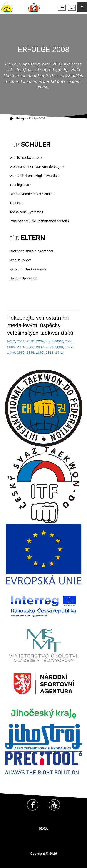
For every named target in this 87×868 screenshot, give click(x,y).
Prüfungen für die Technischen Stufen (39, 221)
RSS (43, 829)
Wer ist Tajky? (20, 260)
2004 (21, 347)
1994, (31, 352)
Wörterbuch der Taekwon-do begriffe (37, 167)
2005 (11, 347)
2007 (59, 341)
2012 (11, 341)
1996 (11, 352)
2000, (60, 347)
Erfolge (21, 118)
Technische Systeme (26, 212)
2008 (50, 341)
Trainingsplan (20, 185)
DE (62, 8)
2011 (21, 341)
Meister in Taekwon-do (28, 269)
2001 (50, 347)
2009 (40, 341)
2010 (30, 341)
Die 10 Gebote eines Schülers (32, 194)
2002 (40, 347)
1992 (50, 352)
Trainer (16, 203)
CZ (72, 8)
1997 (69, 347)
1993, (40, 352)
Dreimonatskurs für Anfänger (31, 251)
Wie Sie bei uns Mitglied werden (34, 176)
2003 (30, 347)
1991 (59, 352)
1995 (21, 352)
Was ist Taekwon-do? (26, 158)
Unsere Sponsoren (24, 278)
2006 (69, 341)
